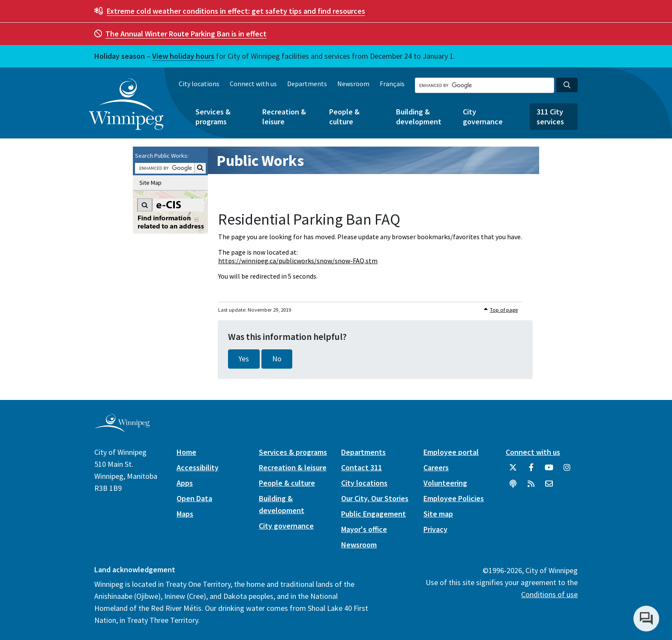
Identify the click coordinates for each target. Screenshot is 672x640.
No (277, 359)
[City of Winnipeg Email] (549, 487)
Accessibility (198, 467)
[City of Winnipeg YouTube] (549, 471)
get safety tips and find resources (236, 11)
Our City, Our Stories (375, 498)
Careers (436, 467)
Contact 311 (361, 467)
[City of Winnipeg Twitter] (513, 471)
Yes (244, 359)
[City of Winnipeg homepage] (122, 429)
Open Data (194, 498)
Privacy (435, 529)
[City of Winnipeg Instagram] (567, 471)
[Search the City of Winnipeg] (484, 85)
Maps (185, 514)
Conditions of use (549, 594)
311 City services (550, 117)
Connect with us (253, 84)
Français (392, 84)
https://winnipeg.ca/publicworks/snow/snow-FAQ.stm (298, 261)
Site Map (150, 183)
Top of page (504, 310)
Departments (307, 84)
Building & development (419, 117)
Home (186, 452)
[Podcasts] (513, 487)
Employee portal (451, 452)
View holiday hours (183, 56)
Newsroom (353, 84)
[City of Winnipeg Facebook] (531, 471)
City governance (483, 117)
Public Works (260, 161)
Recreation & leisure (284, 117)
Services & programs (213, 117)
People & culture (344, 117)
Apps (185, 483)
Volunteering (445, 483)
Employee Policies (454, 498)
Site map (438, 514)
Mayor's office (364, 529)
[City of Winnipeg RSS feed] (531, 487)
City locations (199, 84)
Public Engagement (373, 514)
